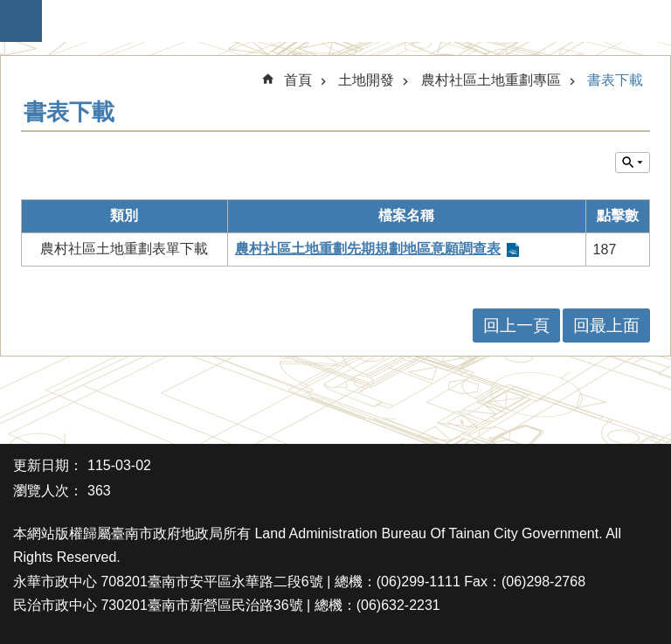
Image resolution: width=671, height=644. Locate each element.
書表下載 (615, 80)
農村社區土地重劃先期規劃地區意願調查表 (368, 249)
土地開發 (366, 80)
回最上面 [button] (606, 325)
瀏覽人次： (48, 491)
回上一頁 (516, 325)
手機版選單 (21, 21)
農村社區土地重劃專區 (491, 80)
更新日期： (48, 465)
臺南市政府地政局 (344, 21)
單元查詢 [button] (633, 163)
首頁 (298, 80)
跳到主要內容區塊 (9, 9)
